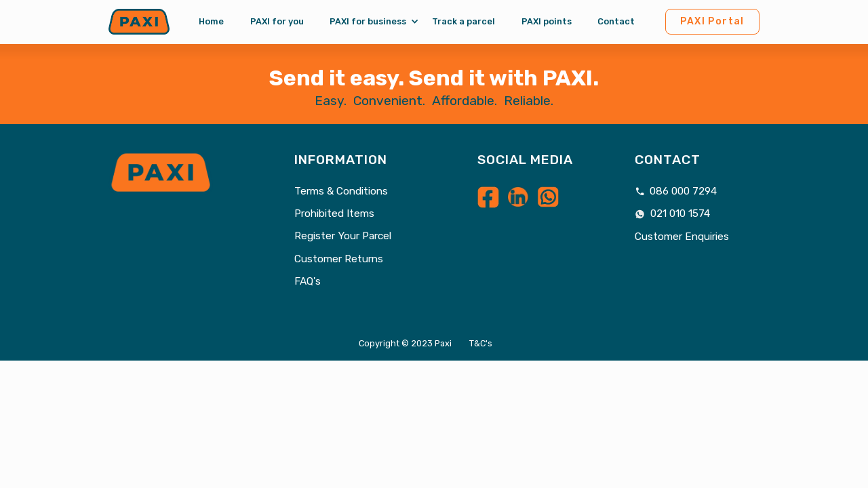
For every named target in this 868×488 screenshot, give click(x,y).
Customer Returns (339, 259)
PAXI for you (277, 21)
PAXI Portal (712, 21)
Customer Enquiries (682, 237)
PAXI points (547, 21)
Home (211, 21)
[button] (368, 22)
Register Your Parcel (343, 236)
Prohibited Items (334, 214)
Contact (616, 21)
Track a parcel (463, 21)
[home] (139, 22)
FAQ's (308, 282)
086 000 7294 (676, 191)
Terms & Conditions (341, 191)
